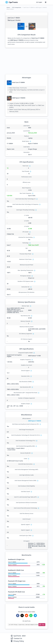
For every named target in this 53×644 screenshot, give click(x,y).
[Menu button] (46, 2)
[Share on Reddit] (26, 615)
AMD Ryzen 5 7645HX (19, 98)
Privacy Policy (19, 641)
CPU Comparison (17, 7)
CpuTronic (12, 2)
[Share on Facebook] (18, 615)
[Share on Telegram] (35, 615)
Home (8, 7)
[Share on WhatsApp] (31, 615)
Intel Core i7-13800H (19, 82)
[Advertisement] (26, 61)
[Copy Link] (42, 625)
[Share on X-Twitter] (22, 615)
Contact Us (18, 638)
